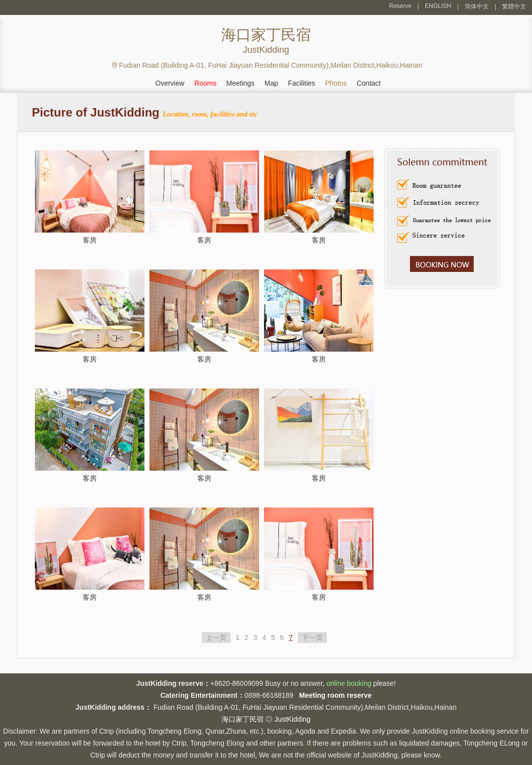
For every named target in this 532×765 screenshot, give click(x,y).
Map (271, 83)
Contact (369, 83)
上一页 (216, 637)
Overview (170, 83)
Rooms (205, 83)
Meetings (240, 83)
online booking (349, 683)
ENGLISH (438, 6)
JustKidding (292, 719)
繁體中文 (514, 6)
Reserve (400, 6)
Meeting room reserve (336, 695)
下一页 (312, 637)
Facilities (301, 83)
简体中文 (477, 6)
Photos (336, 83)
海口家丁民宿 (243, 719)
